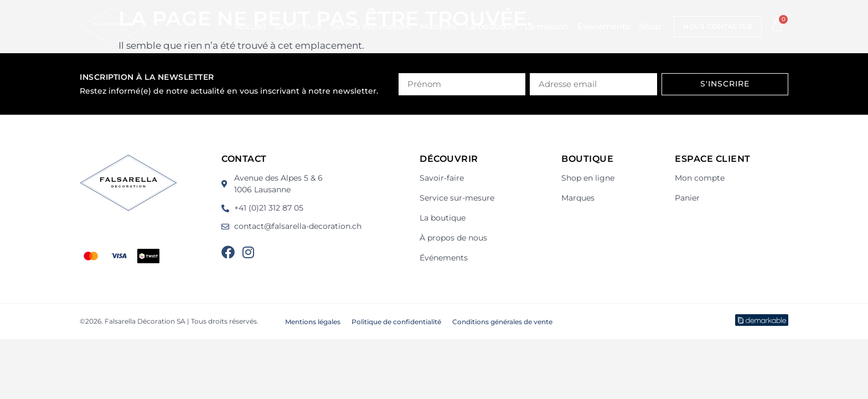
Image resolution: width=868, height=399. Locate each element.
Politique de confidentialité (396, 322)
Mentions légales (313, 322)
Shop (650, 26)
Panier (687, 198)
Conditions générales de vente (502, 322)
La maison (547, 26)
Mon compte (700, 178)
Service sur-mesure (371, 26)
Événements (604, 26)
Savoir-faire (298, 26)
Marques (438, 26)
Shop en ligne (588, 178)
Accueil (250, 26)
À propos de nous (453, 238)
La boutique (491, 26)
